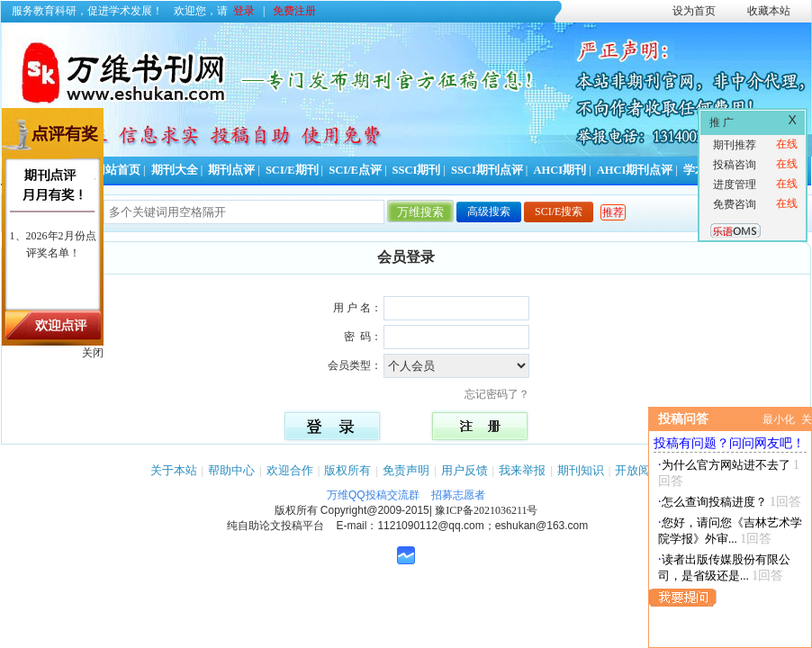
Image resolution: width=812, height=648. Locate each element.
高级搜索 (489, 211)
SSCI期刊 (417, 170)
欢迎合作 (290, 470)
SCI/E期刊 (292, 170)
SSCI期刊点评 (487, 170)
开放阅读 (638, 470)
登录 (244, 11)
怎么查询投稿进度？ (714, 502)
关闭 (93, 353)
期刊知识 (581, 470)
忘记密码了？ (502, 394)
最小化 (779, 419)
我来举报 (522, 470)
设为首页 (694, 11)
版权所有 (347, 470)
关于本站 (174, 470)
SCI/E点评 (355, 170)
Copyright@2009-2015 (375, 510)
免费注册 (294, 11)
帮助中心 (231, 470)
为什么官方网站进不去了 (726, 465)
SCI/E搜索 (559, 211)
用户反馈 (465, 470)
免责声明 (406, 470)
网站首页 (117, 170)
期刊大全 (175, 170)
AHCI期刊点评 (635, 170)
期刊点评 (231, 170)
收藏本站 (769, 11)
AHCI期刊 (559, 170)
